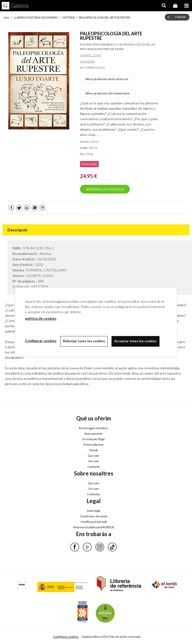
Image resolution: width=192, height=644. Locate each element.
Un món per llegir (93, 439)
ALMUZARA (87, 62)
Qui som (93, 456)
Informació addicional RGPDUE (94, 527)
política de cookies (41, 318)
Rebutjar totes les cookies (84, 341)
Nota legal (94, 511)
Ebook (94, 450)
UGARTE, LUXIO (91, 55)
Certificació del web (94, 522)
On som (94, 461)
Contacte (94, 467)
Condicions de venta (94, 516)
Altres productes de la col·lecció (106, 79)
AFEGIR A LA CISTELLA (105, 189)
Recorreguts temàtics (93, 428)
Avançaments (93, 434)
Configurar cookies (66, 637)
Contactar (94, 494)
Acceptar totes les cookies (135, 341)
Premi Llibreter (94, 445)
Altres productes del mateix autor (108, 93)
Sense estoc (89, 164)
